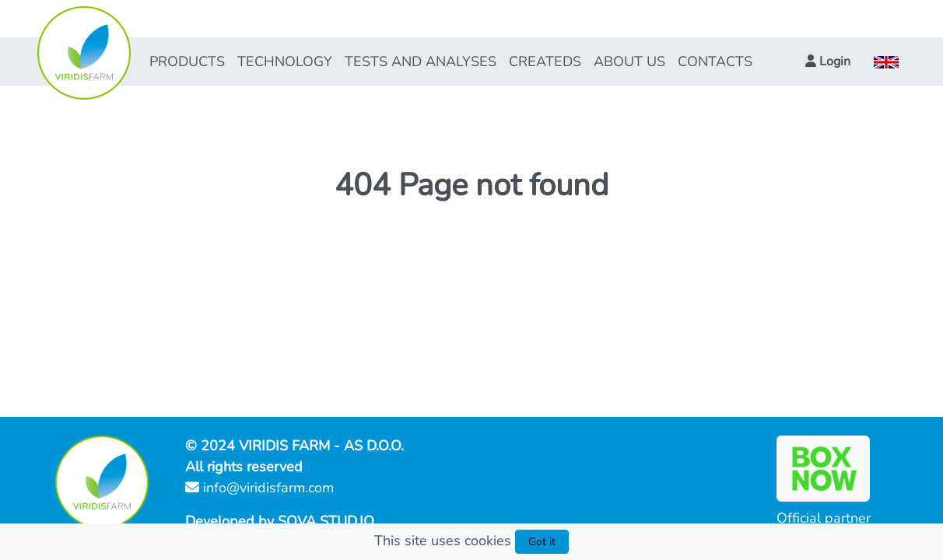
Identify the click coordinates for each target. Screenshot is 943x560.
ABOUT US (629, 61)
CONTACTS (715, 61)
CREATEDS (545, 61)
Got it (542, 542)
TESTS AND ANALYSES (421, 61)
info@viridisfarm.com (259, 488)
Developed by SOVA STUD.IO (280, 521)
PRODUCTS (187, 61)
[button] (828, 61)
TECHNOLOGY (285, 61)
